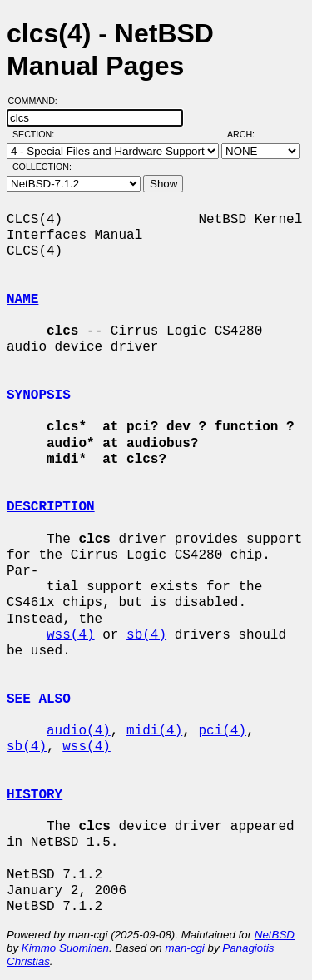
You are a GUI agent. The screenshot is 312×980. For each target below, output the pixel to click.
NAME (22, 300)
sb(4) (146, 635)
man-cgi (184, 948)
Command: (38, 101)
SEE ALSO (39, 699)
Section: (37, 134)
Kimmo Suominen (65, 948)
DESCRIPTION (51, 507)
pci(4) (222, 731)
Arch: (248, 134)
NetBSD (275, 935)
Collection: (42, 167)
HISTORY (35, 795)
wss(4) (71, 635)
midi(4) (154, 731)
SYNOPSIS (39, 395)
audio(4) (79, 731)
